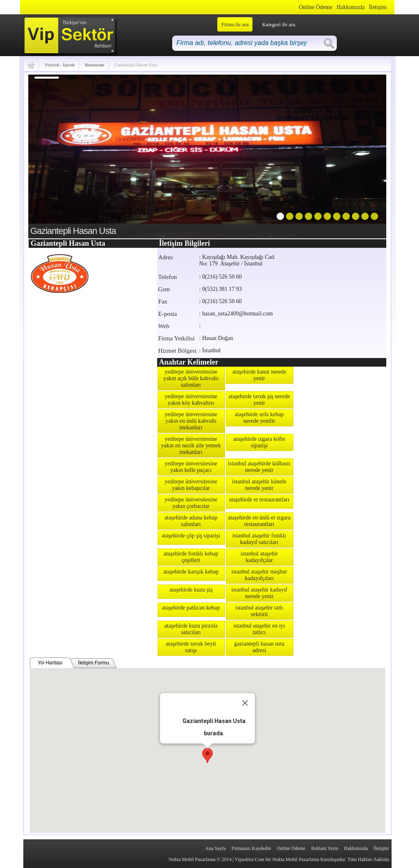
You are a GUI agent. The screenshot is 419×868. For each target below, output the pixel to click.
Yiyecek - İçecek (60, 65)
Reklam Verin (324, 848)
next (363, 155)
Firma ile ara (235, 24)
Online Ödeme (315, 7)
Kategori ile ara (278, 24)
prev (51, 155)
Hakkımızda (351, 7)
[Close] (245, 703)
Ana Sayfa (215, 848)
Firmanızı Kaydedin (251, 848)
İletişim (378, 7)
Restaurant (95, 65)
